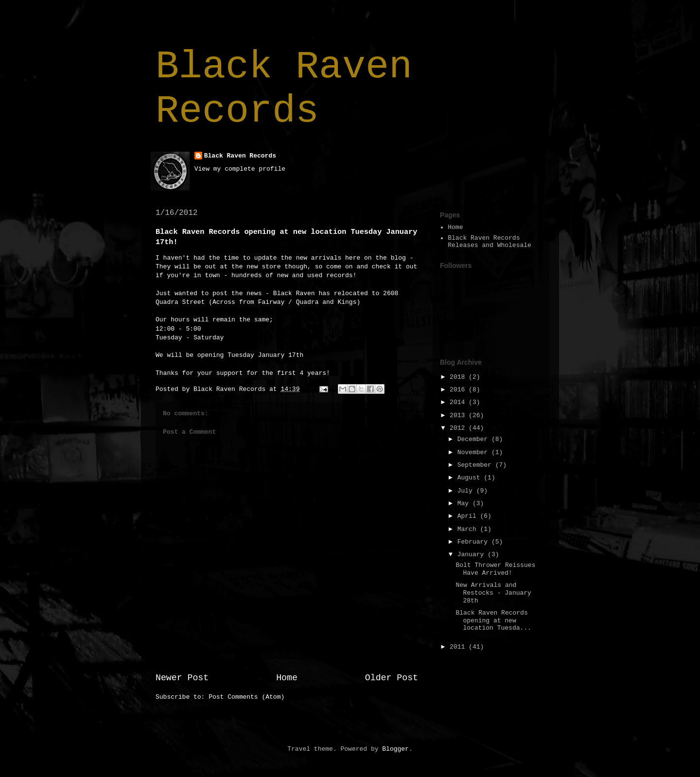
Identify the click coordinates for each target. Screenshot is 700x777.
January (472, 555)
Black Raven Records (284, 89)
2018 (459, 377)
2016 (459, 390)
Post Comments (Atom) (246, 697)
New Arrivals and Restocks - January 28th (493, 593)
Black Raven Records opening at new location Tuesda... (493, 620)
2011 (459, 647)
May (465, 503)
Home (287, 678)
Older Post (392, 678)
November (474, 452)
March (469, 529)
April (469, 516)
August (471, 478)
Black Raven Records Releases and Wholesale (490, 242)
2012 (459, 428)
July (467, 491)
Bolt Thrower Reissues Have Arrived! (495, 569)
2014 (459, 402)
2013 (459, 415)
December (474, 439)
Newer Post (182, 678)
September (476, 465)
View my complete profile (240, 169)
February (474, 542)
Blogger (395, 749)
